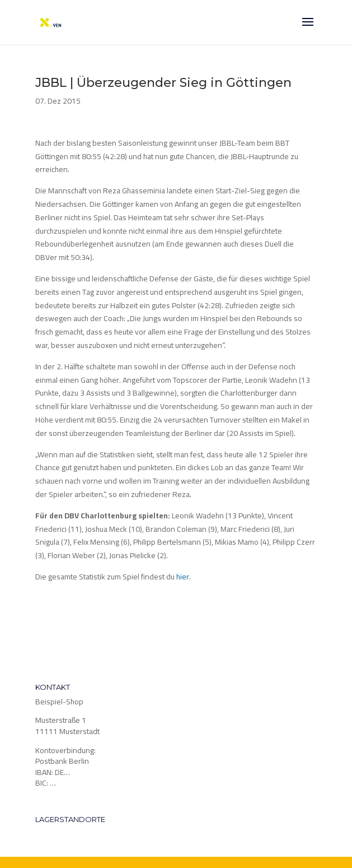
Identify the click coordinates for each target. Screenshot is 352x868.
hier (183, 577)
